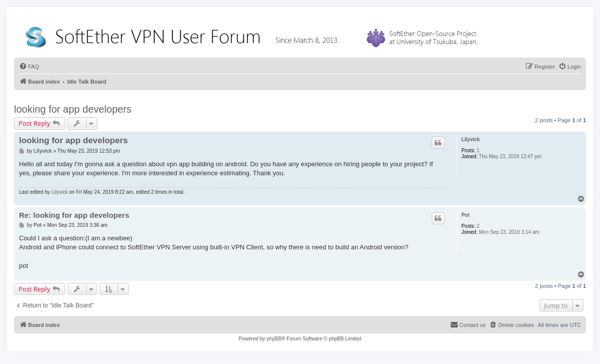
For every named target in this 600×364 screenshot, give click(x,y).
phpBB (274, 339)
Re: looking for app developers (74, 215)
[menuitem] (29, 67)
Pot (465, 215)
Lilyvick (471, 139)
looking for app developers (73, 109)
